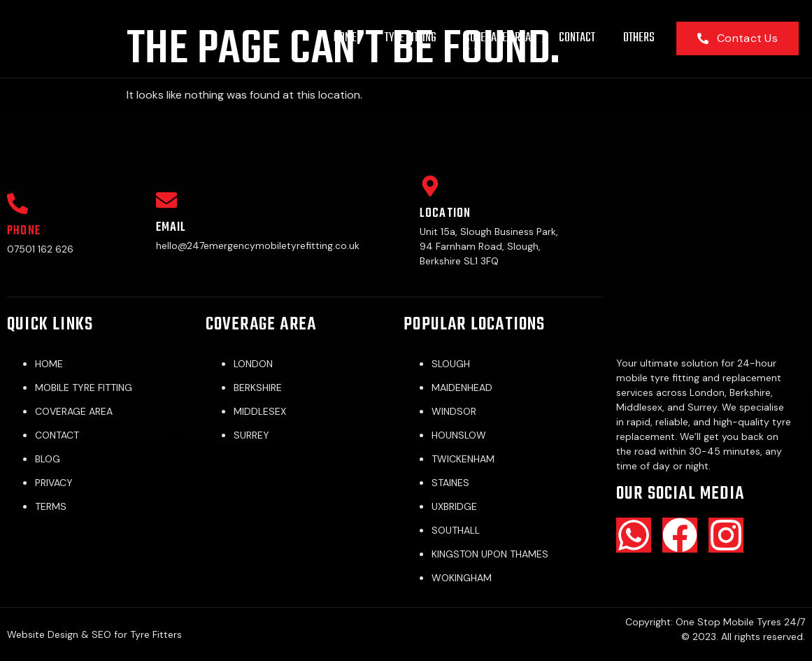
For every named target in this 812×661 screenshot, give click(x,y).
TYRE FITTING (411, 38)
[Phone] (17, 204)
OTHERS (639, 38)
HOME (345, 38)
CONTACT (577, 38)
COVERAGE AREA (498, 38)
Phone (24, 231)
